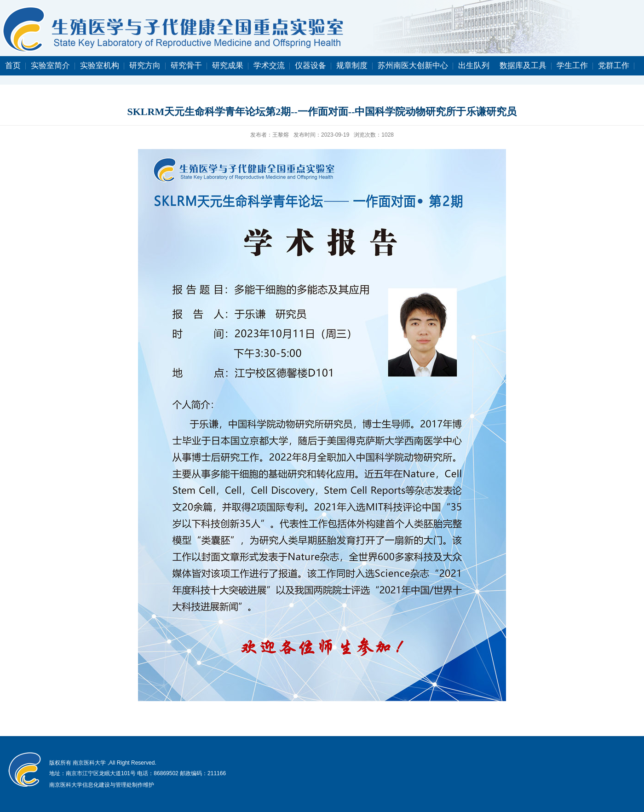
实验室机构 (100, 66)
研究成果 (228, 66)
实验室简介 (50, 66)
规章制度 (352, 66)
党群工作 (614, 66)
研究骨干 (186, 66)
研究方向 (145, 66)
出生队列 (474, 66)
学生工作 (572, 66)
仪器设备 (310, 66)
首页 (13, 66)
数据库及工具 (523, 66)
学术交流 (269, 66)
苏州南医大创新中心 (413, 66)
